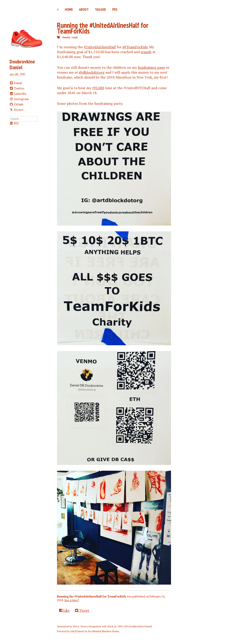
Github (17, 104)
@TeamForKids (135, 47)
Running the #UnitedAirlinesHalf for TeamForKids (103, 28)
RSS (14, 123)
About (84, 9)
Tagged (100, 9)
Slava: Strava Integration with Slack (93, 626)
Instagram (19, 99)
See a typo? (72, 600)
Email (16, 83)
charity (66, 37)
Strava (16, 110)
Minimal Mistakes (102, 631)
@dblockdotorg (92, 72)
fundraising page (151, 67)
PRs (115, 9)
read (75, 37)
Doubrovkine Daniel (22, 64)
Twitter (17, 88)
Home (69, 9)
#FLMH (98, 88)
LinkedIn (18, 94)
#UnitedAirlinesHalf (100, 47)
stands (146, 52)
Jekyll (74, 631)
